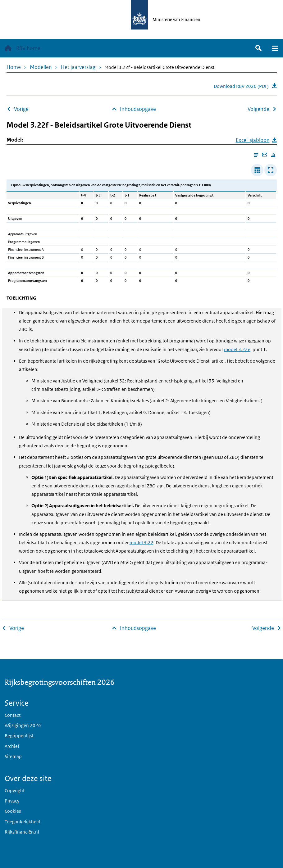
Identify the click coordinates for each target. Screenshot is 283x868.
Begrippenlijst (19, 736)
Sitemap (13, 756)
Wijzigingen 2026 (23, 725)
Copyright (15, 791)
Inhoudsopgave (138, 109)
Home (14, 67)
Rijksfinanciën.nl (22, 832)
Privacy (12, 801)
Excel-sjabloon (253, 140)
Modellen (41, 67)
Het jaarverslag (78, 67)
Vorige (21, 109)
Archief (12, 746)
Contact (13, 715)
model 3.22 (141, 542)
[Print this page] (273, 155)
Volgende (258, 109)
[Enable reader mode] (256, 155)
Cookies (13, 811)
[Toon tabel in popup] (271, 170)
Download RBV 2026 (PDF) (241, 86)
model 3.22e (237, 349)
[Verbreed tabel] (257, 170)
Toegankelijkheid (23, 822)
